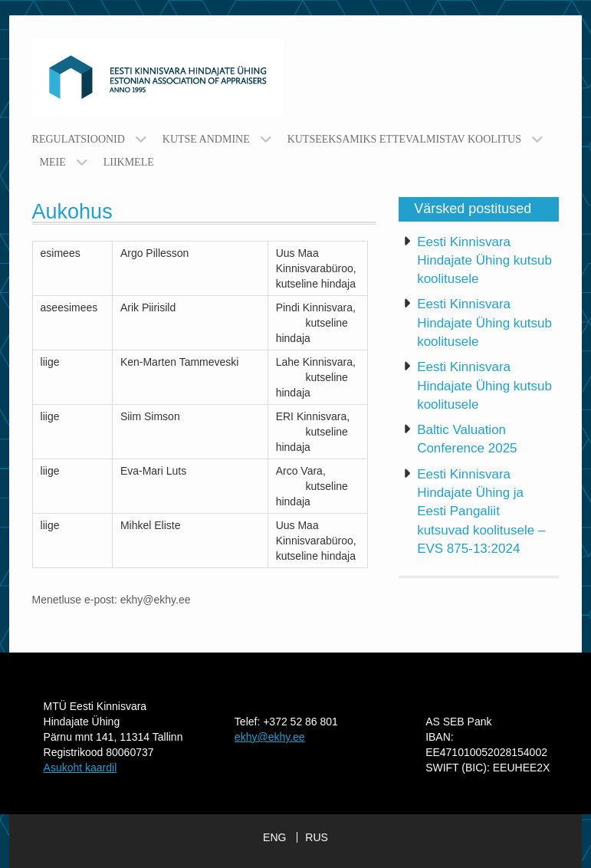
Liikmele (129, 162)
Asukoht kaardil (80, 768)
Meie (53, 162)
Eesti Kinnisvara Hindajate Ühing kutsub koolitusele (484, 261)
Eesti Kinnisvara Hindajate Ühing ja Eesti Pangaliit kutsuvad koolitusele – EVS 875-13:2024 (481, 511)
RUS (317, 837)
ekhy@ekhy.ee (270, 737)
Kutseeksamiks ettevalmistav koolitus (404, 139)
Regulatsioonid (79, 139)
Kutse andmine (206, 139)
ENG (274, 837)
